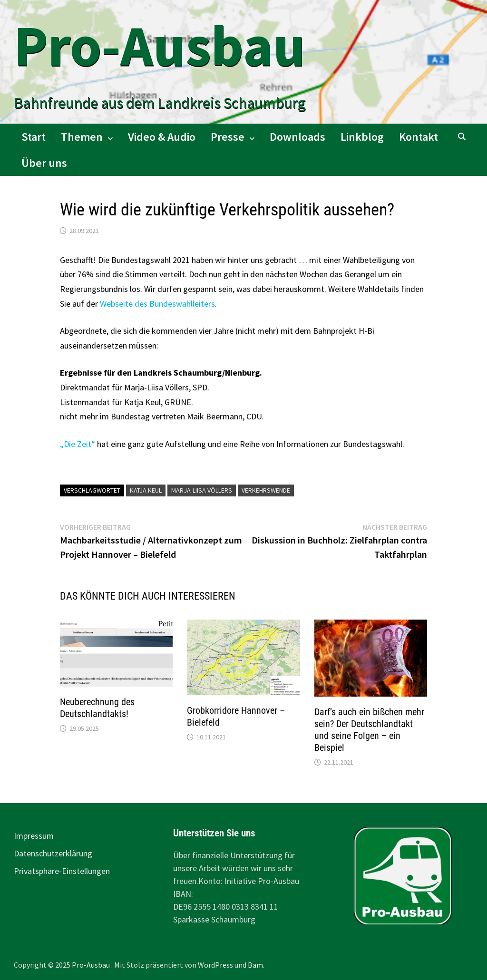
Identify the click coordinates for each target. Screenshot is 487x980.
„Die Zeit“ (78, 444)
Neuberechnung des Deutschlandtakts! (97, 708)
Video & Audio (162, 137)
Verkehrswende (266, 490)
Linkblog (362, 137)
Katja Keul (146, 490)
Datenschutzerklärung (53, 853)
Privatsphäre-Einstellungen (62, 871)
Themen (82, 137)
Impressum (34, 836)
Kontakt (419, 137)
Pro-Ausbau (160, 45)
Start (34, 137)
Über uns (44, 163)
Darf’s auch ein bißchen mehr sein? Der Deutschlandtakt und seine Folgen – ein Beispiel (369, 730)
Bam (255, 965)
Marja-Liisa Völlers (202, 490)
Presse (228, 137)
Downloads (297, 137)
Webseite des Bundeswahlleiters (157, 304)
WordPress (215, 965)
